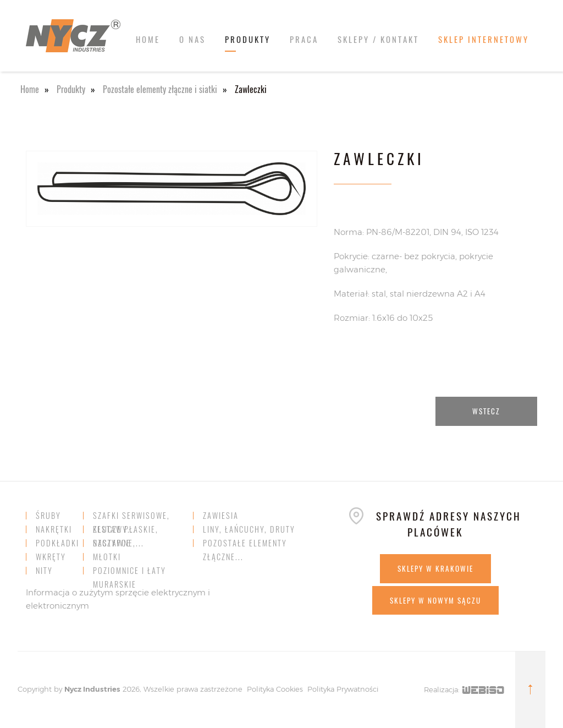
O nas (192, 39)
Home (148, 39)
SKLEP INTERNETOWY (484, 39)
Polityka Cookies (275, 689)
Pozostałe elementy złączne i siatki (160, 89)
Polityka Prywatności (343, 689)
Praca (304, 39)
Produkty (248, 39)
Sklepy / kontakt (378, 39)
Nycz (73, 689)
